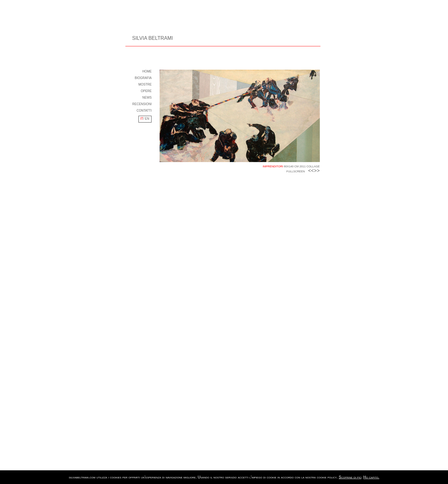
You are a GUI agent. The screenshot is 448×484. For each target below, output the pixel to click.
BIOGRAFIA (143, 78)
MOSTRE (145, 84)
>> (317, 171)
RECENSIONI (142, 104)
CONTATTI (144, 111)
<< (311, 171)
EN (147, 119)
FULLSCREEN (296, 171)
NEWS (147, 98)
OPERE (146, 91)
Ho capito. (371, 477)
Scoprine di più (350, 477)
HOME (147, 71)
